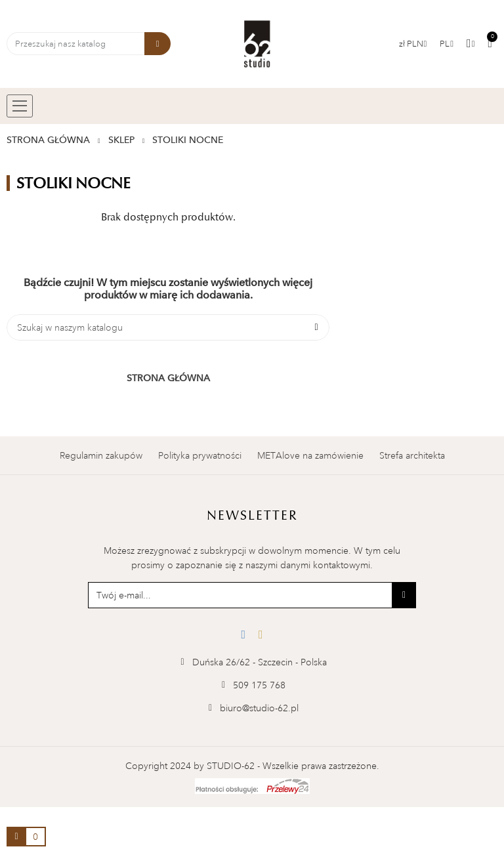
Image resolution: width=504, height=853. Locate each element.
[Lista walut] (413, 44)
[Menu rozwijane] (447, 44)
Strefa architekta (412, 455)
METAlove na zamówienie (310, 455)
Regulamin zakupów (101, 455)
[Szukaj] (168, 327)
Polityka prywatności (200, 455)
